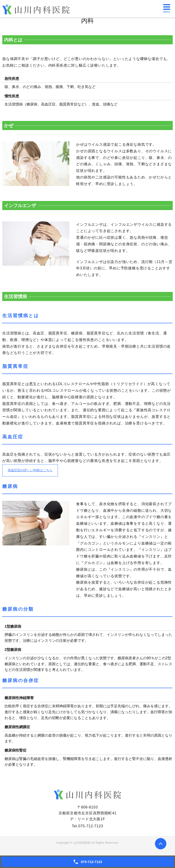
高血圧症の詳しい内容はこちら (34, 471)
